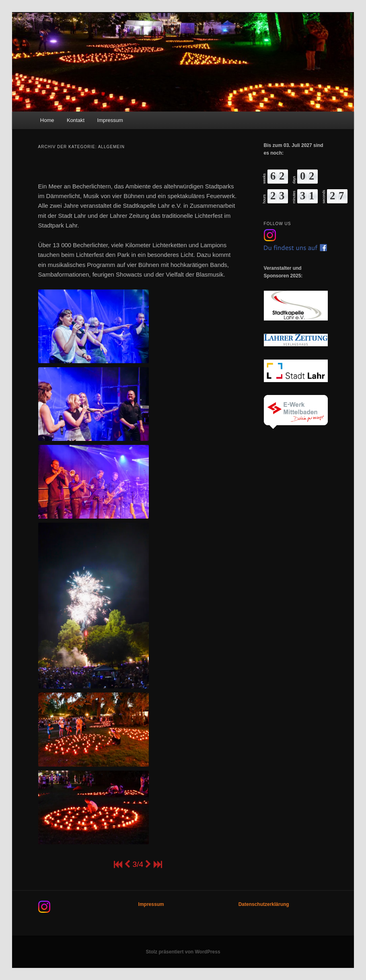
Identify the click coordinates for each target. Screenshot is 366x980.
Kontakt (76, 120)
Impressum (110, 120)
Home (47, 120)
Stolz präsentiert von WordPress (183, 952)
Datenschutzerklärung (264, 904)
